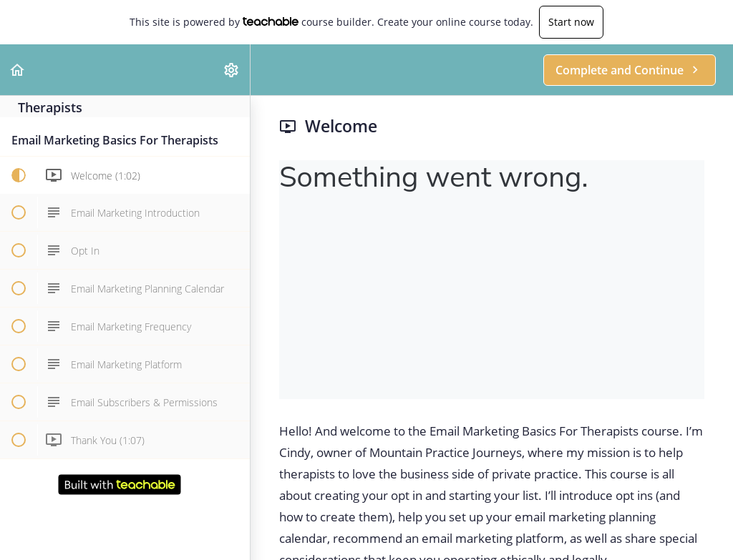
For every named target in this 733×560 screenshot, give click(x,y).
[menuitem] (232, 70)
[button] (18, 70)
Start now (571, 22)
